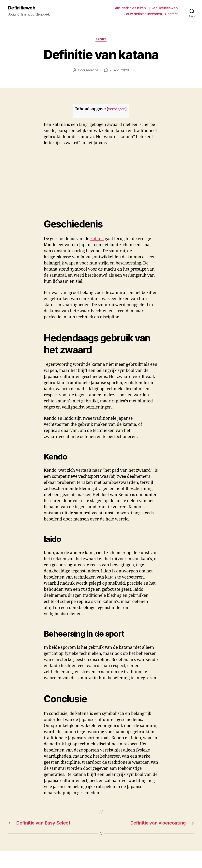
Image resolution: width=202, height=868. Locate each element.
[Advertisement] (57, 179)
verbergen (117, 109)
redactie (92, 70)
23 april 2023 (119, 70)
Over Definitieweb (163, 8)
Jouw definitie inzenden (143, 14)
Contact (171, 14)
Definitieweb (22, 8)
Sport (101, 39)
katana (97, 239)
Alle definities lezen (130, 8)
